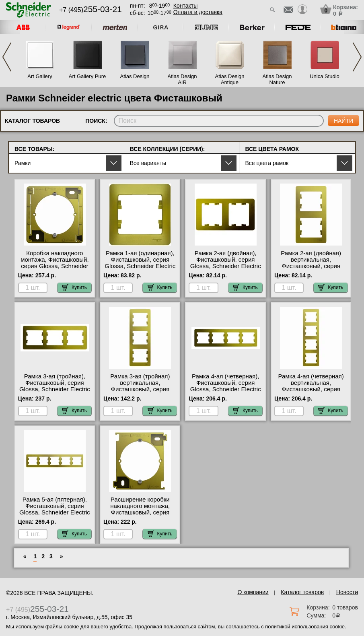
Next (357, 57)
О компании (253, 592)
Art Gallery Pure (87, 76)
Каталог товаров (302, 592)
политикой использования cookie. (305, 627)
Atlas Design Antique (230, 79)
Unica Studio (325, 76)
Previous (7, 57)
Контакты (185, 6)
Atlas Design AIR (182, 79)
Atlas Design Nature (277, 79)
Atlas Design (135, 76)
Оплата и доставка (198, 12)
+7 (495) (90, 10)
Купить (74, 287)
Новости (347, 592)
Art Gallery (40, 76)
